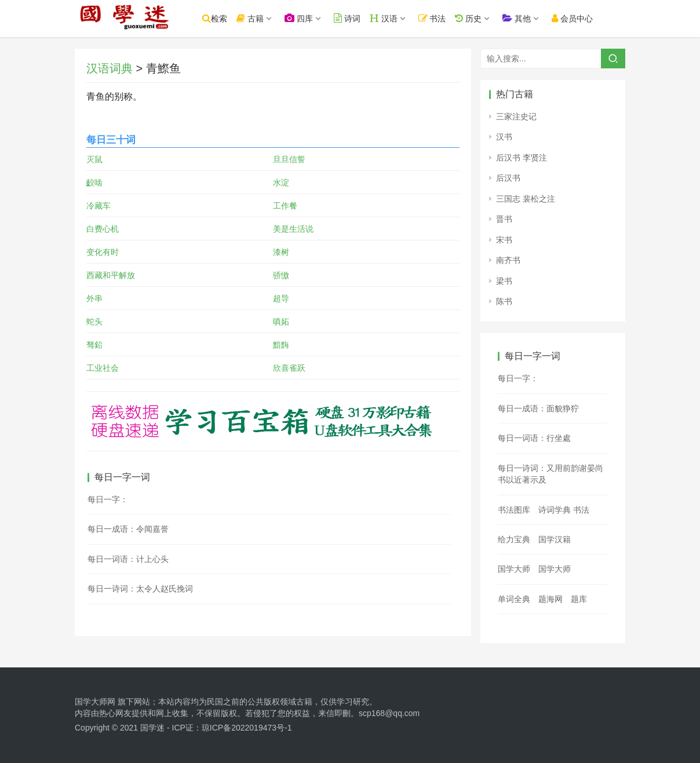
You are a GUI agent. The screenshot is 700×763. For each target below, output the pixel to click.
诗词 (364, 18)
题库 (579, 599)
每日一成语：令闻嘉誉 (128, 529)
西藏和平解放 (111, 275)
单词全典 (514, 599)
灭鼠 (94, 159)
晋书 (504, 219)
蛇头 (94, 322)
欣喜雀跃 (289, 368)
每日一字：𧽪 (518, 378)
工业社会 (103, 368)
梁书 (504, 281)
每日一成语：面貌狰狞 (538, 408)
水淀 (281, 182)
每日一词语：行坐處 (534, 438)
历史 (485, 18)
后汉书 (508, 178)
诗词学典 (555, 510)
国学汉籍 (555, 539)
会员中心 (589, 18)
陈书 (504, 301)
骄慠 (281, 275)
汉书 (504, 137)
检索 (231, 18)
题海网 (550, 599)
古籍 (267, 18)
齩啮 (94, 182)
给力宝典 (514, 539)
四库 (316, 18)
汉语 (400, 18)
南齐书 (508, 260)
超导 (281, 298)
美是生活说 (293, 229)
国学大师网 (95, 702)
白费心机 (103, 229)
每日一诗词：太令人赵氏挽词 (140, 589)
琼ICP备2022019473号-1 (247, 728)
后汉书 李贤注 (522, 158)
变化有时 (103, 252)
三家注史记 (516, 116)
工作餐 (285, 206)
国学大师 (514, 569)
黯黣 (281, 345)
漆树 (281, 252)
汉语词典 (110, 68)
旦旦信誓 (289, 159)
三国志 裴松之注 (526, 199)
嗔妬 (281, 322)
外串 (94, 298)
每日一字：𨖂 (108, 499)
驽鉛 (94, 345)
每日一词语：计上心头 (128, 559)
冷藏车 (99, 206)
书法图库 (514, 510)
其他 (533, 18)
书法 (449, 18)
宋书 (504, 240)
